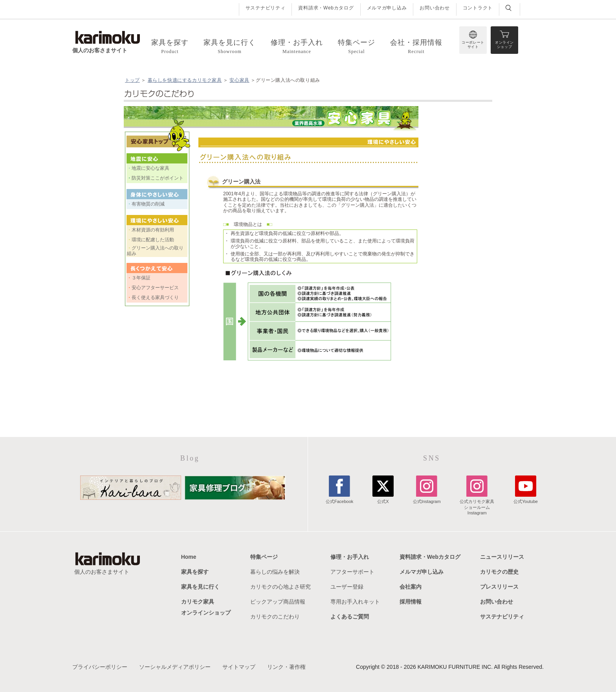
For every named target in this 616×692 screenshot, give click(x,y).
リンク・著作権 (286, 667)
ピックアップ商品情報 (278, 602)
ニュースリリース (502, 557)
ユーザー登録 (347, 587)
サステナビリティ (266, 8)
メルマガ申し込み (387, 8)
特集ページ (264, 557)
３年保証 (141, 278)
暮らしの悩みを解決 (275, 572)
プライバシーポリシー (100, 667)
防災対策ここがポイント (158, 178)
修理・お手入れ (350, 557)
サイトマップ (239, 667)
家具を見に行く (200, 587)
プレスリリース (499, 587)
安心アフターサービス (155, 288)
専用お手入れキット (355, 602)
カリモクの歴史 (499, 572)
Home (189, 557)
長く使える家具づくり (155, 297)
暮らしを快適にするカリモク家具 (185, 80)
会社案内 (411, 587)
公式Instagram (427, 499)
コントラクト (478, 8)
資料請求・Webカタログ (326, 8)
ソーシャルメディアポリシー (175, 667)
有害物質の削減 (148, 204)
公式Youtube (526, 499)
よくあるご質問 (350, 617)
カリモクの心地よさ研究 (280, 587)
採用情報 (411, 602)
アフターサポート (352, 572)
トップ (132, 80)
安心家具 (239, 80)
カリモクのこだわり (275, 617)
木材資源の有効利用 (153, 230)
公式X (383, 499)
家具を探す (195, 572)
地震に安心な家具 (150, 168)
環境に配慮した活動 (153, 240)
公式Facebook (339, 499)
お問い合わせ (434, 8)
